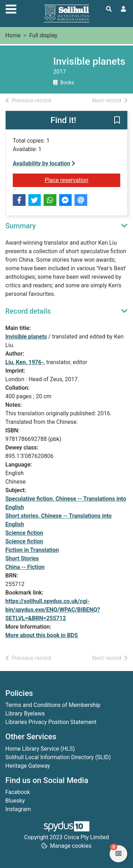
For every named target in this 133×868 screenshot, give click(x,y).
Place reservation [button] (82, 180)
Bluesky (15, 801)
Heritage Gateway (28, 766)
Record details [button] (28, 311)
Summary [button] (21, 226)
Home (13, 35)
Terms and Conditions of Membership (53, 705)
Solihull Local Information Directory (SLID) (58, 757)
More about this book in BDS (41, 635)
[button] (117, 121)
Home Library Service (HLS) (40, 749)
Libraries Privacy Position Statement (51, 722)
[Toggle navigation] (11, 8)
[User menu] (123, 9)
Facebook (18, 792)
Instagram (18, 809)
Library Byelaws (25, 713)
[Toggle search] (109, 9)
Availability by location (44, 163)
